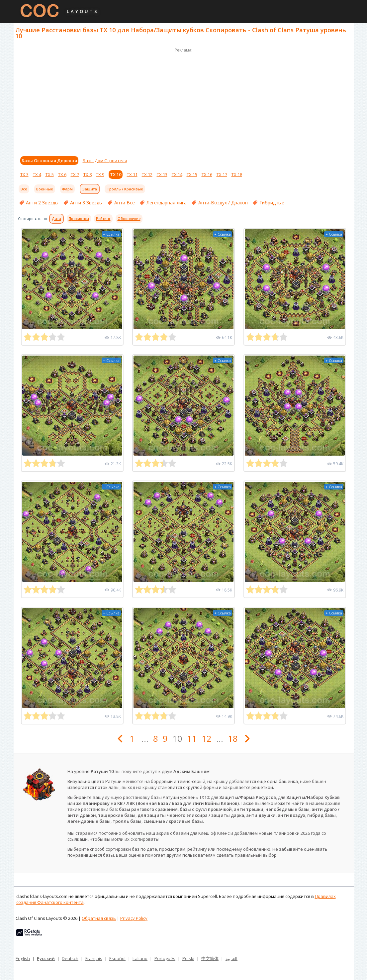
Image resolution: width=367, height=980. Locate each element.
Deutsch (70, 958)
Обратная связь (99, 918)
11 (192, 738)
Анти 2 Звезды (42, 203)
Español (117, 958)
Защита (90, 189)
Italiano (140, 958)
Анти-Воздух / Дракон (223, 203)
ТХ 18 (237, 174)
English (23, 958)
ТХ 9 (100, 174)
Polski (188, 958)
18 (233, 738)
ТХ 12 (147, 174)
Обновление (129, 219)
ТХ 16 (207, 174)
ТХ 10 (116, 174)
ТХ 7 (75, 174)
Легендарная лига (167, 203)
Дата (56, 219)
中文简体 (210, 958)
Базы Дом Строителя (105, 161)
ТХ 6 (62, 174)
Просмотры (79, 219)
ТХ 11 (132, 174)
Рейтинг (103, 219)
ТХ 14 (177, 174)
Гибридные (272, 203)
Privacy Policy (134, 918)
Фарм (67, 189)
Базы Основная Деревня (49, 161)
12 (207, 738)
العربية (231, 958)
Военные (45, 189)
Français (94, 958)
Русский (46, 958)
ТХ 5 (50, 174)
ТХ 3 (24, 174)
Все (24, 189)
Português (165, 958)
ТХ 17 (222, 174)
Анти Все (125, 203)
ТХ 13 (162, 174)
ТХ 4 (37, 174)
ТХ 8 (88, 174)
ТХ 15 (192, 174)
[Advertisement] (184, 100)
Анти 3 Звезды (86, 203)
